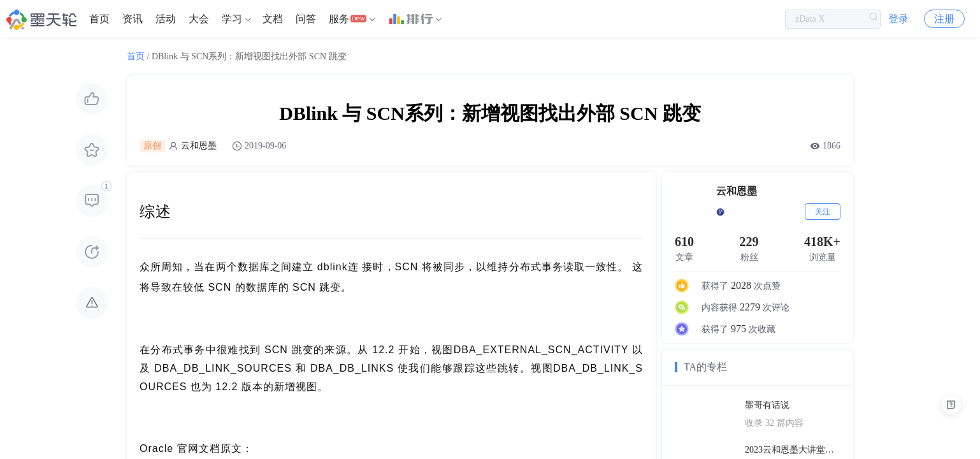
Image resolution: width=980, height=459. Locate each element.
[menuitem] (99, 19)
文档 (273, 19)
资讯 (133, 19)
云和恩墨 (199, 146)
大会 (199, 19)
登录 (898, 19)
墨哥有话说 (767, 405)
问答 (306, 19)
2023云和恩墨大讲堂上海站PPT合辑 (793, 450)
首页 (99, 19)
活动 (166, 19)
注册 (944, 19)
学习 (232, 19)
